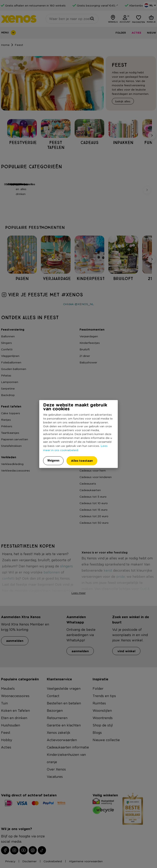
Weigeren (53, 461)
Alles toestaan (82, 461)
